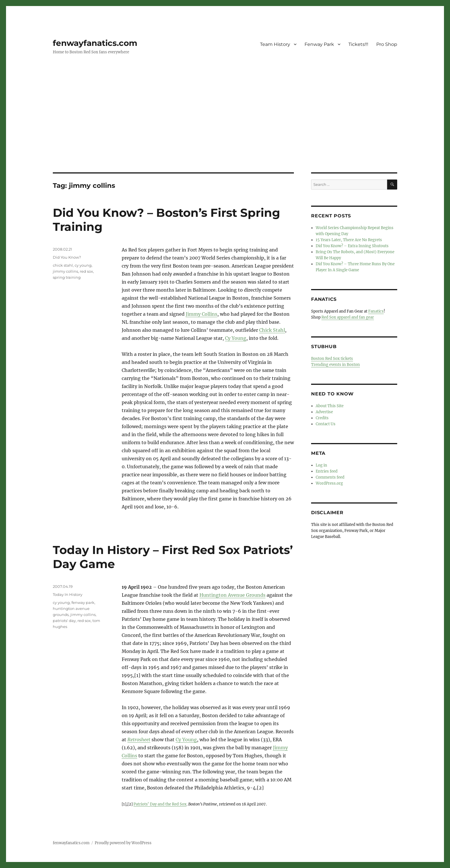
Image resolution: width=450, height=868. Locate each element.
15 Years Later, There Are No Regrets (349, 240)
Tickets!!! (358, 44)
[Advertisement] (225, 130)
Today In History (68, 594)
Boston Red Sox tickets (332, 359)
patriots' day (64, 621)
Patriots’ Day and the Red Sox (160, 804)
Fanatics (376, 311)
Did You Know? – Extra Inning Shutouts (352, 246)
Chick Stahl (272, 330)
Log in (321, 465)
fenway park (83, 602)
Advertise (324, 412)
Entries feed (327, 471)
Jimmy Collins (201, 314)
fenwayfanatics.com (95, 43)
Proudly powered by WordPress (123, 843)
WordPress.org (329, 483)
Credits (322, 418)
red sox (86, 271)
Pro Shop (387, 44)
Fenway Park (319, 44)
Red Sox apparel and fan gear (348, 317)
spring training (67, 277)
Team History (275, 44)
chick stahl (63, 265)
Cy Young (236, 338)
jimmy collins (65, 271)
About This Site (330, 406)
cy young (83, 265)
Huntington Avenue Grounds (232, 595)
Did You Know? (67, 257)
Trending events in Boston (335, 365)
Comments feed (330, 477)
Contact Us (326, 424)
